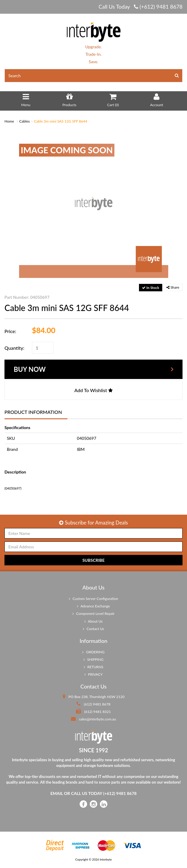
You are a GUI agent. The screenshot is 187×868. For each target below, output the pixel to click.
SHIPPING (93, 659)
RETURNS (94, 667)
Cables (25, 121)
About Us (93, 621)
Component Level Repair (93, 614)
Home (9, 121)
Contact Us (93, 629)
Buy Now (30, 369)
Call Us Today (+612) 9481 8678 (140, 7)
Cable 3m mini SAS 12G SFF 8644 (61, 121)
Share (173, 287)
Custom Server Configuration (93, 599)
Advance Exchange (93, 606)
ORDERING (93, 652)
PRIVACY (93, 674)
